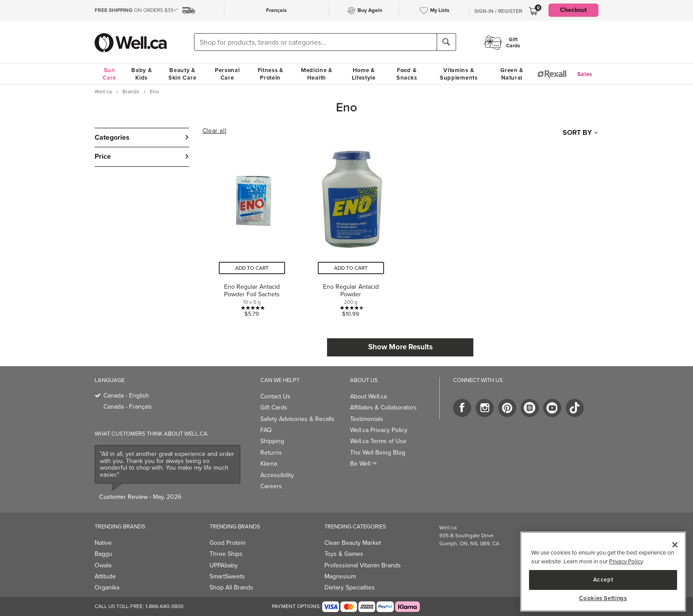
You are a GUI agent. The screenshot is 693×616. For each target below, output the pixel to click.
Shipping (272, 441)
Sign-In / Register (498, 11)
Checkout (573, 10)
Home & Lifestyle (364, 74)
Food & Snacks (407, 74)
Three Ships (226, 554)
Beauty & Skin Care (182, 74)
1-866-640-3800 (164, 606)
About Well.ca (368, 396)
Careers (271, 486)
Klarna (269, 464)
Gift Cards (274, 407)
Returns (271, 453)
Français (276, 10)
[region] (603, 572)
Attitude (105, 576)
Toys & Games (344, 554)
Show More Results (400, 347)
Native (103, 543)
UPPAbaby (224, 565)
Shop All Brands (231, 587)
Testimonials (367, 419)
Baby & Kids (141, 74)
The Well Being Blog (378, 453)
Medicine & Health (317, 74)
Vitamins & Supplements (459, 74)
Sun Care (109, 74)
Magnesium (340, 576)
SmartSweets (227, 576)
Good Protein (228, 543)
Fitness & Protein (270, 74)
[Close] (675, 545)
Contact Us (275, 396)
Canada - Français (128, 407)
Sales (585, 74)
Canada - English (126, 396)
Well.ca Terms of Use (378, 441)
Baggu (103, 554)
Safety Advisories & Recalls (297, 419)
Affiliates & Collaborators (383, 407)
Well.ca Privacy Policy (379, 430)
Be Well (363, 464)
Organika (107, 587)
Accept (603, 580)
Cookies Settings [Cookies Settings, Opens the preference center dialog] (603, 598)
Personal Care (227, 74)
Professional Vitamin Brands (363, 565)
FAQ (266, 430)
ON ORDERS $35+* (136, 10)
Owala (103, 565)
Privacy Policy (626, 561)
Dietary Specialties (350, 587)
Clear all (214, 131)
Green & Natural (512, 74)
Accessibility (277, 475)
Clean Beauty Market (353, 543)
